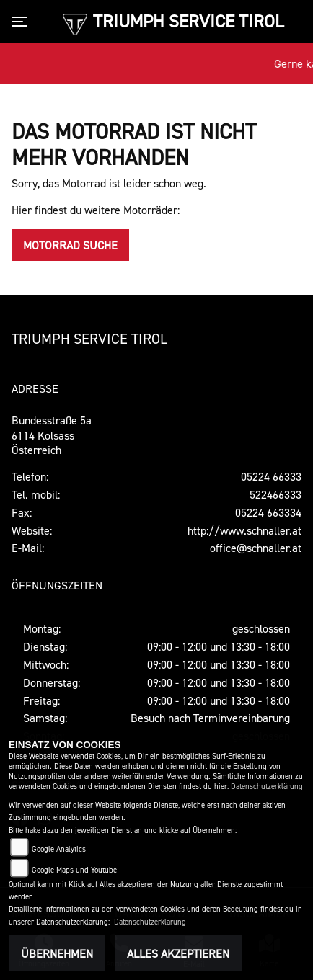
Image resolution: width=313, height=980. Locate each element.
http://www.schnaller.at (244, 530)
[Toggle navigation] (22, 22)
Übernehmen (57, 953)
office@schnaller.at (256, 548)
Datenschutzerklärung (267, 787)
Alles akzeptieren (178, 953)
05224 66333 (271, 476)
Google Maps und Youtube (74, 870)
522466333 (275, 494)
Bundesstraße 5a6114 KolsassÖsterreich (52, 435)
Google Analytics (59, 849)
